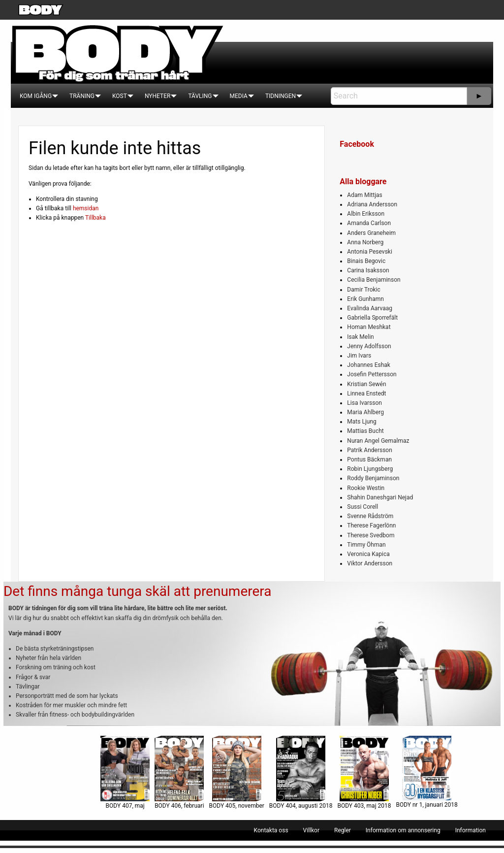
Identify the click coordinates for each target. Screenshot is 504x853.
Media (239, 96)
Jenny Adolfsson (369, 346)
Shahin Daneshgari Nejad (380, 497)
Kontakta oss (271, 830)
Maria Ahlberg (365, 412)
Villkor (311, 830)
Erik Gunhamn (365, 299)
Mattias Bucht (365, 431)
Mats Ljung (362, 422)
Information (471, 830)
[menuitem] (36, 96)
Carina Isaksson (368, 270)
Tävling (200, 96)
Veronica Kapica (368, 554)
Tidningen (281, 96)
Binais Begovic (366, 261)
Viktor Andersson (370, 563)
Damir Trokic (363, 290)
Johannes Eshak (369, 365)
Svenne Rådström (370, 516)
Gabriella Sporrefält (372, 318)
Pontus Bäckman (369, 459)
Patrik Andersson (370, 450)
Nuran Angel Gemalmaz (378, 441)
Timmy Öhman (366, 545)
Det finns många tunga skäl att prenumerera (137, 591)
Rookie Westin (366, 488)
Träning (82, 96)
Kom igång (36, 96)
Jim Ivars (359, 356)
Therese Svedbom (371, 535)
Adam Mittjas (364, 195)
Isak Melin (360, 337)
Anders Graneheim (371, 233)
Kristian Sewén (366, 384)
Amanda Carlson (369, 223)
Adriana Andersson (372, 204)
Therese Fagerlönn (371, 525)
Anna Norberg (365, 242)
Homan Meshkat (369, 327)
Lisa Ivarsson (364, 403)
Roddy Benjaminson (373, 478)
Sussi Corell (362, 507)
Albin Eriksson (366, 214)
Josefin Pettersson (372, 374)
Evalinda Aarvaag (370, 308)
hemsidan (86, 208)
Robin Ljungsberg (370, 469)
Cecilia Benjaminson (374, 280)
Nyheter (157, 96)
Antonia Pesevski (370, 252)
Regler (343, 830)
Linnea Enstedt (366, 394)
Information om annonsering (403, 830)
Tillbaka (95, 218)
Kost (120, 96)
